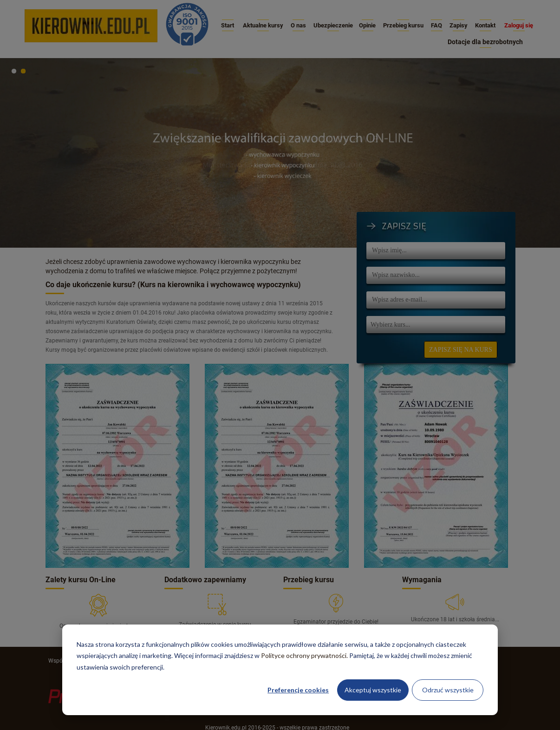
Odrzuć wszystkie (448, 690)
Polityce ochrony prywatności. (304, 655)
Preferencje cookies (298, 690)
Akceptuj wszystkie (373, 690)
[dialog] (280, 670)
